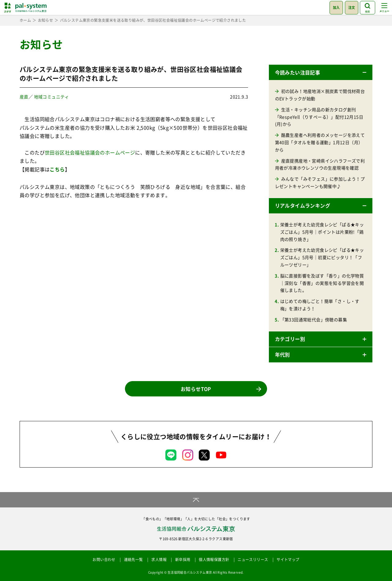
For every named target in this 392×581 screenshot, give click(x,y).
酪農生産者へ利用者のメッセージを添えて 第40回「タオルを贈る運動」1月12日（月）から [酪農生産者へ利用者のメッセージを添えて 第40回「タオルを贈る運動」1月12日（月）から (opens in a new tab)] (320, 142)
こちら (57, 169)
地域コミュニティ (52, 97)
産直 (24, 97)
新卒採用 (183, 560)
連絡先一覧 (134, 560)
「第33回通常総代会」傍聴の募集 (314, 319)
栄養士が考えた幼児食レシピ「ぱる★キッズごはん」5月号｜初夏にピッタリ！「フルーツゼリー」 (322, 257)
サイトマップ (288, 560)
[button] (321, 72)
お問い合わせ (104, 560)
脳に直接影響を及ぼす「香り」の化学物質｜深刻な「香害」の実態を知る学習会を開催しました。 (322, 283)
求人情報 (159, 560)
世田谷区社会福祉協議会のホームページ (90, 152)
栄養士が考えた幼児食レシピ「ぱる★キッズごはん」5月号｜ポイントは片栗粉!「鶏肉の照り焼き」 (322, 232)
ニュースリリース (253, 560)
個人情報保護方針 (214, 560)
